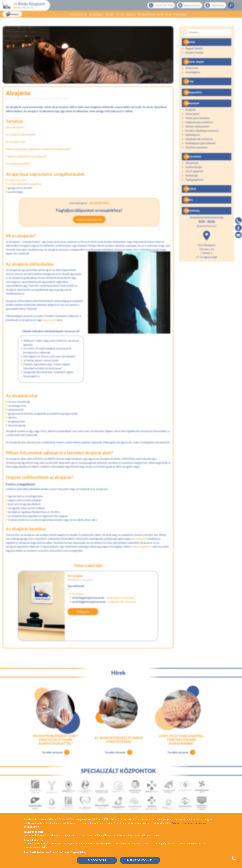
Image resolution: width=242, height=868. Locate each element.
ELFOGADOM (97, 860)
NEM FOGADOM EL (140, 860)
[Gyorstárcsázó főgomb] (234, 858)
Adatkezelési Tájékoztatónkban (189, 823)
